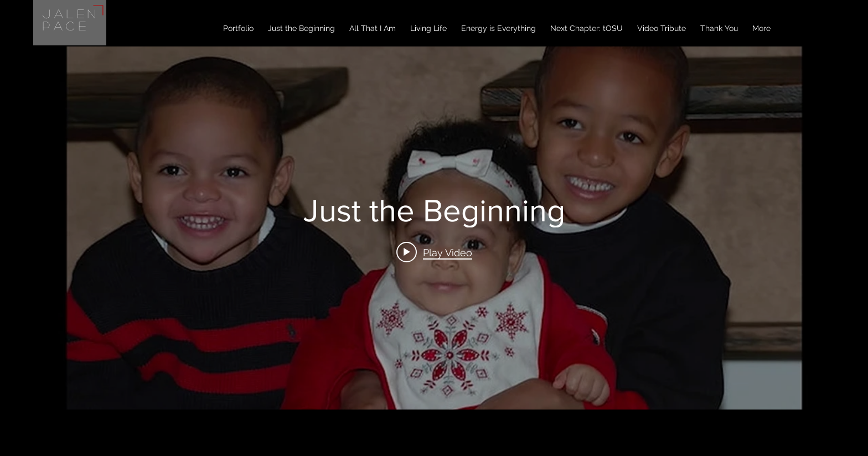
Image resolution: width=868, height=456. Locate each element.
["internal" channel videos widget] (434, 228)
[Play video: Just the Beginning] (434, 252)
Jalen (71, 13)
